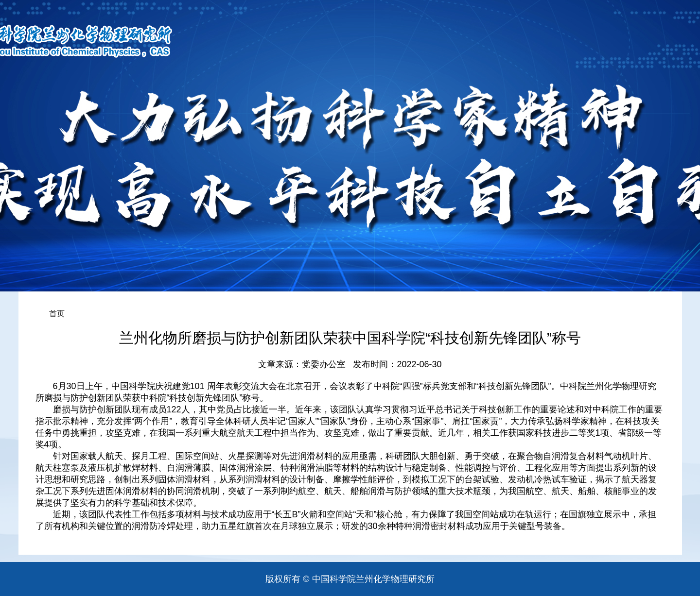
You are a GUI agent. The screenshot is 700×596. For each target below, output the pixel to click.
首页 (57, 314)
